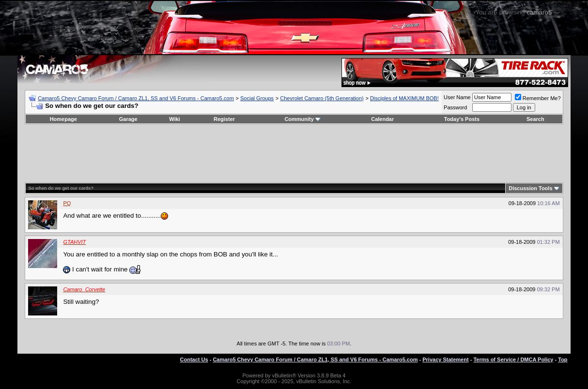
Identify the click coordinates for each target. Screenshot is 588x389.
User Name (457, 97)
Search (535, 119)
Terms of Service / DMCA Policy (513, 359)
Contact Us (194, 359)
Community (302, 119)
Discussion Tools (530, 188)
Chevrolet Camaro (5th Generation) (322, 98)
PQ (67, 203)
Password (455, 107)
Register (224, 119)
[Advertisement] (294, 153)
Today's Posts (462, 119)
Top (563, 359)
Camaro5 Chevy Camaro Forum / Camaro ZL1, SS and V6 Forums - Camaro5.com (136, 98)
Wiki (175, 119)
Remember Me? (538, 98)
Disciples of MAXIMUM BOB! (404, 98)
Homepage (63, 119)
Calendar (382, 119)
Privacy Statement (445, 359)
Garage (128, 119)
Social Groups (257, 98)
